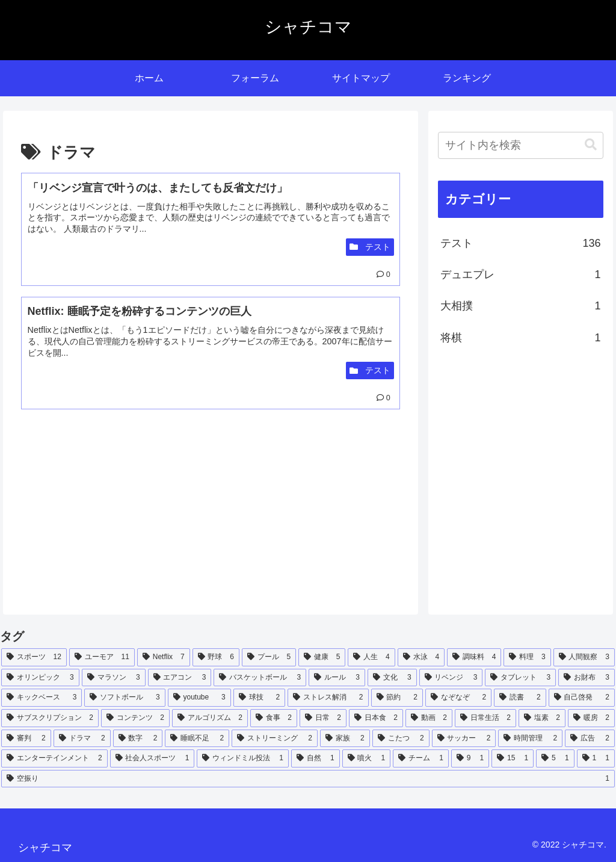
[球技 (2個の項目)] (259, 698)
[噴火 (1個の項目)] (367, 758)
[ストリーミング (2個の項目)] (275, 739)
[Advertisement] (116, 517)
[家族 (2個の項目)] (345, 739)
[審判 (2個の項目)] (26, 739)
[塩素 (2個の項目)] (542, 718)
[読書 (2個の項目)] (520, 698)
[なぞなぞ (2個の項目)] (458, 698)
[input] (520, 145)
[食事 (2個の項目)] (274, 718)
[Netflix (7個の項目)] (164, 657)
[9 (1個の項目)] (470, 758)
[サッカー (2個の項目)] (464, 739)
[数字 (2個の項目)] (138, 739)
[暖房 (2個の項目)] (591, 718)
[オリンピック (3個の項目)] (40, 678)
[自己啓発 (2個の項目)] (582, 698)
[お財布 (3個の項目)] (587, 678)
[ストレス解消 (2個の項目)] (328, 698)
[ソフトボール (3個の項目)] (125, 698)
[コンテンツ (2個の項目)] (135, 718)
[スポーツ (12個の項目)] (34, 657)
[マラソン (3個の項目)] (114, 678)
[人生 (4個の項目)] (371, 657)
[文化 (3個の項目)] (392, 678)
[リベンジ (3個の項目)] (451, 678)
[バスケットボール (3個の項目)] (260, 678)
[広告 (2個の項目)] (590, 739)
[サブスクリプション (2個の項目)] (50, 718)
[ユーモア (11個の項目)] (102, 657)
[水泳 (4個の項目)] (421, 657)
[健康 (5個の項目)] (322, 657)
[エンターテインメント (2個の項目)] (54, 758)
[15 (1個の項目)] (513, 758)
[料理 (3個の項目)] (527, 657)
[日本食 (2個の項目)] (376, 718)
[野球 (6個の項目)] (216, 657)
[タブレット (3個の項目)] (520, 678)
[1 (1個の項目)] (596, 758)
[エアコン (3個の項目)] (180, 678)
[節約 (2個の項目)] (397, 698)
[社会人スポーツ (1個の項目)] (152, 758)
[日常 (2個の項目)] (323, 718)
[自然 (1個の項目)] (316, 758)
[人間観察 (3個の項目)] (584, 657)
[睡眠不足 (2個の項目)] (197, 739)
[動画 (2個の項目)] (429, 718)
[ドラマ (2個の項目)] (82, 739)
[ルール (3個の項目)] (337, 678)
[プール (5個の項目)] (269, 657)
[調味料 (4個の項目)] (474, 657)
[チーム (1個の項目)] (421, 758)
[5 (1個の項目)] (555, 758)
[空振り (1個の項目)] (308, 779)
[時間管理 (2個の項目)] (530, 739)
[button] (591, 145)
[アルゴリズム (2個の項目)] (210, 718)
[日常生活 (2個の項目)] (485, 718)
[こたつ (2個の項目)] (401, 739)
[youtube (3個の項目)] (199, 698)
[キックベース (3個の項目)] (42, 698)
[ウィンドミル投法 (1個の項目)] (243, 758)
